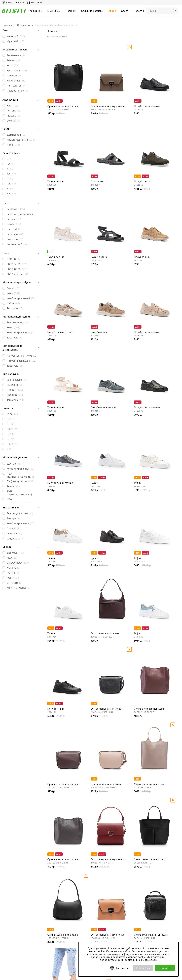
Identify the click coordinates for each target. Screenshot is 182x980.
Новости (139, 11)
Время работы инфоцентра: (17, 897)
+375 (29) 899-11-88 (19, 931)
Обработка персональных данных (127, 920)
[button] (54, 32)
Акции (112, 11)
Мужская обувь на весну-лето (64, 852)
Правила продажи (90, 917)
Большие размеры (92, 11)
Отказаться (143, 968)
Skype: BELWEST (11, 925)
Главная (7, 25)
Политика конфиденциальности (125, 913)
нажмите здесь (147, 960)
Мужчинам (54, 11)
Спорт (125, 11)
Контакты (53, 908)
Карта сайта (54, 931)
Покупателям (120, 897)
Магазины (34, 3)
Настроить (121, 968)
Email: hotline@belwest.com (16, 921)
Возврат (85, 913)
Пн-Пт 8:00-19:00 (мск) (14, 904)
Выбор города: (14, 2)
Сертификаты (121, 926)
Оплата (85, 908)
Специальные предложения (161, 897)
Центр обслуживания (92, 897)
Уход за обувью (122, 940)
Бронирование (88, 904)
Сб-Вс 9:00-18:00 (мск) (14, 908)
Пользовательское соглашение (123, 905)
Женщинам (35, 11)
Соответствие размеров (126, 935)
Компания (53, 897)
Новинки (71, 11)
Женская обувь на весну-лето (64, 840)
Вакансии (53, 926)
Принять (165, 968)
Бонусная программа (157, 904)
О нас (51, 904)
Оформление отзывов (92, 922)
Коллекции (24, 25)
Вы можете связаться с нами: (17, 915)
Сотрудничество (57, 922)
